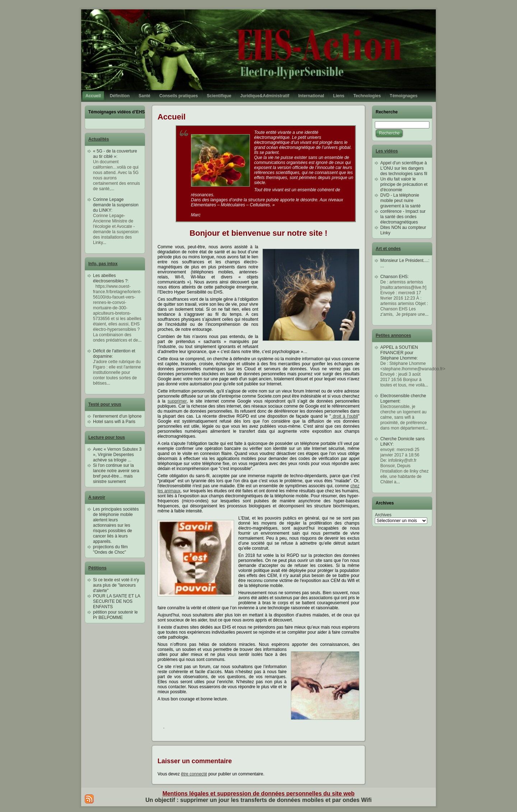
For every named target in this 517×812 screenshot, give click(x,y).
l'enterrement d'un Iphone (117, 416)
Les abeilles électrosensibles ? (110, 278)
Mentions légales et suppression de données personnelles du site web (258, 794)
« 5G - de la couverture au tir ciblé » (115, 154)
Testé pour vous (105, 404)
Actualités (99, 139)
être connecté (194, 774)
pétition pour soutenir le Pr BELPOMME (115, 615)
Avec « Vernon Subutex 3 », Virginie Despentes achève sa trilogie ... (117, 455)
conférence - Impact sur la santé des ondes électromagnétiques (403, 217)
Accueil (172, 117)
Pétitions (97, 568)
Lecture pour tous (107, 437)
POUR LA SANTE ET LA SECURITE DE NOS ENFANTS (117, 601)
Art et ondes (388, 249)
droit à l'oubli (344, 416)
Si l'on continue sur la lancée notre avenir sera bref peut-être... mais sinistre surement (116, 473)
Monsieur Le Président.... (404, 261)
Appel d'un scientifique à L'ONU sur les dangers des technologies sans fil (404, 168)
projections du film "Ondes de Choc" (110, 550)
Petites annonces (393, 335)
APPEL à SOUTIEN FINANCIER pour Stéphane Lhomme (399, 353)
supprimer (177, 401)
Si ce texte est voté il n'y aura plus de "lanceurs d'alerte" (116, 585)
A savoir (97, 497)
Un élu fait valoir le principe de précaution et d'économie (404, 184)
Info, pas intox (103, 264)
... (112, 189)
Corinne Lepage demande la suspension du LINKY (116, 205)
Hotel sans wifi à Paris (114, 422)
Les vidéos (387, 151)
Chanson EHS (394, 277)
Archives (383, 515)
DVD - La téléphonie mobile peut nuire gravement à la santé (400, 201)
